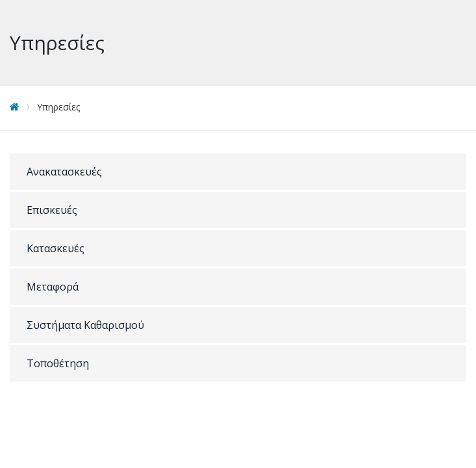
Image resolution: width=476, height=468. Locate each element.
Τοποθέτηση (58, 363)
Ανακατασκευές (64, 172)
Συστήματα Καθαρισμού (85, 325)
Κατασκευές (56, 248)
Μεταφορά (53, 287)
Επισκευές (52, 210)
